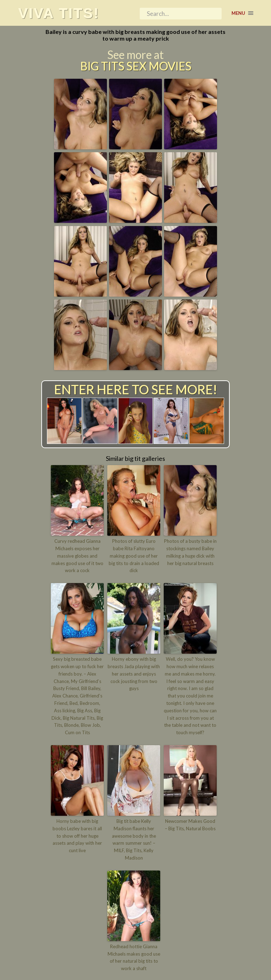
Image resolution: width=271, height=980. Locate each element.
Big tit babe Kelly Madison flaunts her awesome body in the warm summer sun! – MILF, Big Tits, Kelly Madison (134, 839)
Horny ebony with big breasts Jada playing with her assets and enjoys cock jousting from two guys (134, 674)
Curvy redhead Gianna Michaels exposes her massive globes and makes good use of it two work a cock (77, 556)
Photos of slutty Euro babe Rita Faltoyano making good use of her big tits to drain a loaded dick (134, 556)
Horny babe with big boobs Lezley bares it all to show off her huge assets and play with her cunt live (77, 836)
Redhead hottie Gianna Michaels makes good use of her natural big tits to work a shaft (134, 957)
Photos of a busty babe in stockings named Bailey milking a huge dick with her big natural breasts (190, 552)
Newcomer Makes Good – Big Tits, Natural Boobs (190, 825)
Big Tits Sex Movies (136, 66)
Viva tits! (59, 13)
